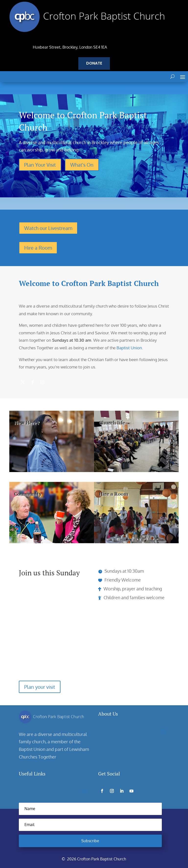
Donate (94, 63)
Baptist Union (129, 348)
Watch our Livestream (48, 228)
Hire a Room (38, 248)
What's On (82, 165)
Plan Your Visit (40, 165)
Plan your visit (40, 687)
